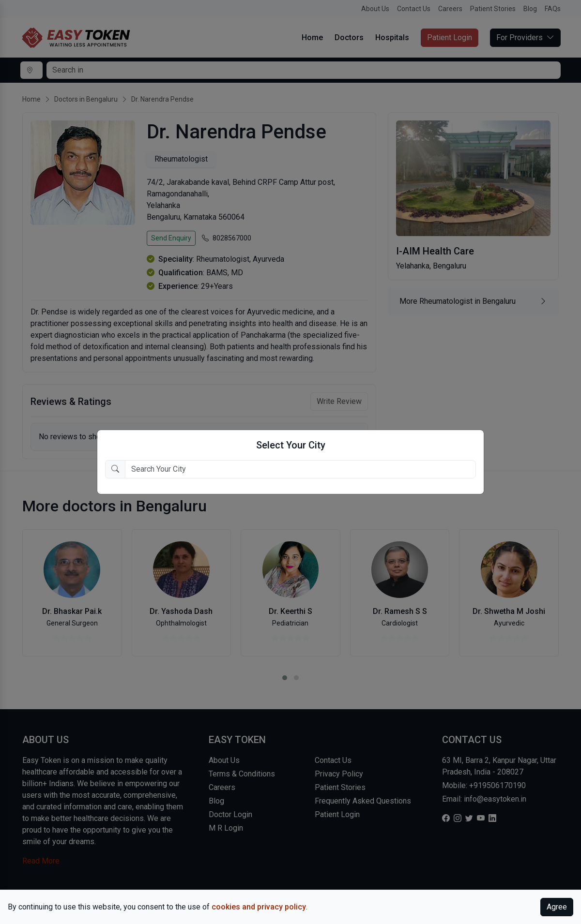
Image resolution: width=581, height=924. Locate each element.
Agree (557, 907)
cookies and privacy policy (259, 907)
